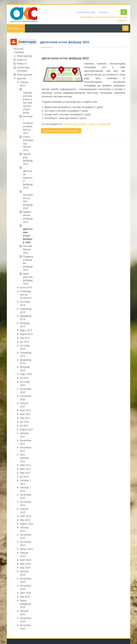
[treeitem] (24, 339)
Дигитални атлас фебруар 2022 (65, 58)
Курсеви (22, 78)
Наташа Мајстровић (75, 124)
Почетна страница (19, 50)
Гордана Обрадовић (99, 124)
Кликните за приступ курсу (61, 131)
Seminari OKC (16, 28)
